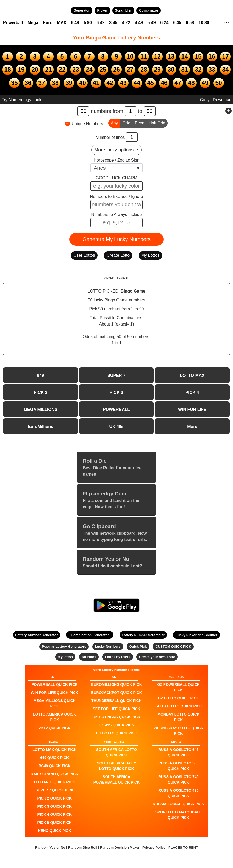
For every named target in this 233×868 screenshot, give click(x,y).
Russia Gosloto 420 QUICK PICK (178, 793)
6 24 (164, 23)
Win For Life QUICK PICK (55, 693)
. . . (227, 22)
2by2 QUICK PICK (55, 728)
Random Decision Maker (120, 847)
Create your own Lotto (157, 657)
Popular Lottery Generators (64, 646)
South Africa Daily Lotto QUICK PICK (116, 766)
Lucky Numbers (108, 646)
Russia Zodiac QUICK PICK (179, 804)
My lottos (65, 657)
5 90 (88, 23)
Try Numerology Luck (21, 100)
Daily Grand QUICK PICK (54, 774)
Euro (48, 23)
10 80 (204, 23)
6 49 (75, 23)
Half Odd (157, 123)
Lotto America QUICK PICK (54, 717)
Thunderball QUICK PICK (116, 701)
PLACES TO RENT (183, 847)
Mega (33, 23)
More (192, 427)
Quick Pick (138, 646)
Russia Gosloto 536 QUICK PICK (178, 766)
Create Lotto (118, 255)
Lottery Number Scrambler (143, 635)
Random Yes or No (50, 847)
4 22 (126, 23)
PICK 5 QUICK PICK (55, 823)
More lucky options (115, 150)
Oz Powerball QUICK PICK (178, 687)
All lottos (89, 657)
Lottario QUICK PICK (55, 782)
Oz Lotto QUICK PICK (178, 698)
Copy (205, 100)
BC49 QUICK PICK (54, 766)
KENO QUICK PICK (55, 831)
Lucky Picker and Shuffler (197, 635)
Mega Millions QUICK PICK (55, 703)
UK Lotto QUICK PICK (116, 733)
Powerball (13, 23)
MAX (62, 23)
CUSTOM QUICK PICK (173, 646)
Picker (102, 10)
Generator (82, 10)
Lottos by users (118, 657)
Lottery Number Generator (37, 635)
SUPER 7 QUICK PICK (54, 790)
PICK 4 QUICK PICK (55, 814)
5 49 (152, 23)
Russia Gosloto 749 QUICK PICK (178, 780)
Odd (126, 123)
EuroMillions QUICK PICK (116, 684)
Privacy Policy (154, 847)
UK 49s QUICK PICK (116, 725)
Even (140, 123)
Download (222, 100)
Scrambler (123, 10)
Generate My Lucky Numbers (116, 239)
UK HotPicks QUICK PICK (117, 717)
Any (114, 123)
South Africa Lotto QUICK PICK (116, 752)
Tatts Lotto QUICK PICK (178, 706)
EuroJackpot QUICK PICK (116, 693)
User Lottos (84, 255)
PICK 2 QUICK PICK (55, 798)
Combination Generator (90, 635)
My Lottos (150, 255)
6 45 (177, 23)
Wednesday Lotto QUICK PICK (179, 731)
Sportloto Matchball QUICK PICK (179, 815)
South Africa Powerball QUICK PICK (116, 780)
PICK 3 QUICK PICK (55, 806)
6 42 (101, 23)
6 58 (190, 23)
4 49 (139, 23)
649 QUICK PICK (54, 758)
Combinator (149, 10)
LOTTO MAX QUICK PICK (55, 750)
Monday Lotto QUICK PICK (178, 717)
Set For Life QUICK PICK (116, 709)
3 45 (113, 23)
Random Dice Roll (83, 847)
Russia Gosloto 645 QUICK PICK (178, 752)
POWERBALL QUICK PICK (54, 684)
